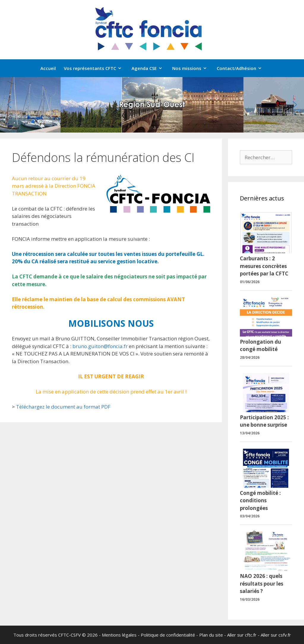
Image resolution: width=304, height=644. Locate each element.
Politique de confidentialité (168, 635)
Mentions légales (119, 635)
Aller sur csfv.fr (276, 635)
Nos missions (193, 68)
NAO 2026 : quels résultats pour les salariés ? (262, 584)
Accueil (48, 68)
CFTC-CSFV (69, 635)
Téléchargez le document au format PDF (63, 407)
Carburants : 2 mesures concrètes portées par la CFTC (264, 266)
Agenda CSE (150, 68)
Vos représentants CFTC (96, 68)
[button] (9, 105)
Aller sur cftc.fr (242, 635)
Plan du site (211, 635)
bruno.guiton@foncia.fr (100, 346)
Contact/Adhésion (242, 68)
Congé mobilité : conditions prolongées (260, 500)
